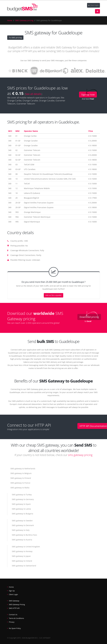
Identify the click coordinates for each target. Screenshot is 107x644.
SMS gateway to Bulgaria (22, 514)
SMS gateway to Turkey (22, 495)
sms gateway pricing (80, 455)
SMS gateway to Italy (21, 530)
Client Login (13, 594)
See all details (33, 94)
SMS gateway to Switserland (24, 566)
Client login (93, 5)
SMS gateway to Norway (22, 551)
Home (10, 20)
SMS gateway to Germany (23, 499)
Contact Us (13, 615)
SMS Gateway (14, 601)
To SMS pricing (15, 38)
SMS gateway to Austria (22, 540)
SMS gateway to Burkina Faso (24, 535)
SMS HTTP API (14, 608)
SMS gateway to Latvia (21, 509)
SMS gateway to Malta (20, 488)
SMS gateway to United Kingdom (26, 547)
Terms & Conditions (16, 618)
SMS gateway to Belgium (21, 473)
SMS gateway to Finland (21, 478)
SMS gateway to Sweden (22, 521)
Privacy (12, 622)
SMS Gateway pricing (24, 20)
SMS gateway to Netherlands (23, 469)
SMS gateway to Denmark (23, 525)
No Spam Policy (15, 628)
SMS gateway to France (20, 483)
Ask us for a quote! (53, 295)
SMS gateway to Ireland (22, 561)
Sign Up (12, 591)
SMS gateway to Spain (21, 504)
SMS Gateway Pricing (17, 605)
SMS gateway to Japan (21, 556)
